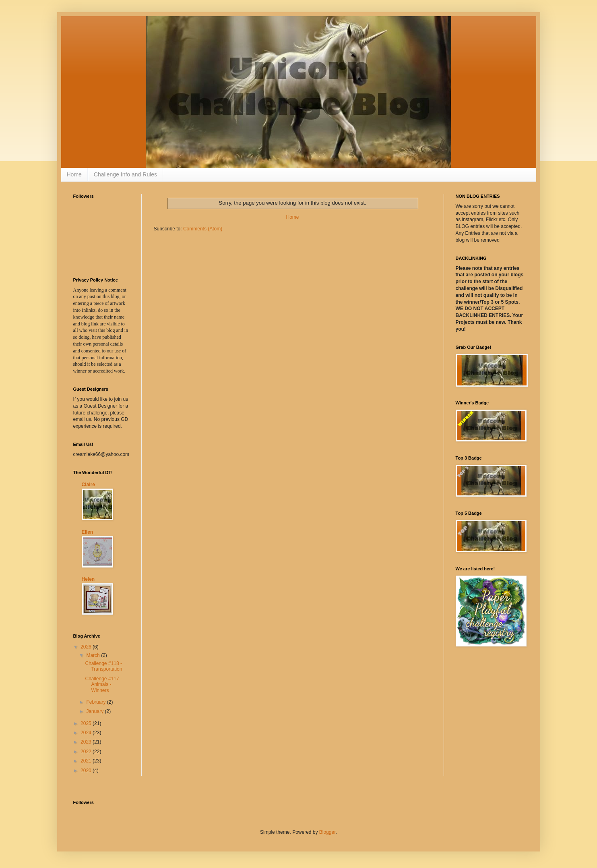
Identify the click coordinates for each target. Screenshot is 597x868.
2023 (87, 742)
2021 (87, 761)
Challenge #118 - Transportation (103, 666)
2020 (87, 771)
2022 (87, 752)
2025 (87, 723)
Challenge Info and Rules (125, 174)
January (95, 711)
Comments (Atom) (203, 229)
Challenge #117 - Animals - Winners (103, 685)
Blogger (327, 832)
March (94, 655)
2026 (87, 647)
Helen (88, 579)
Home (74, 174)
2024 (87, 733)
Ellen (88, 532)
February (96, 702)
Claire (88, 485)
